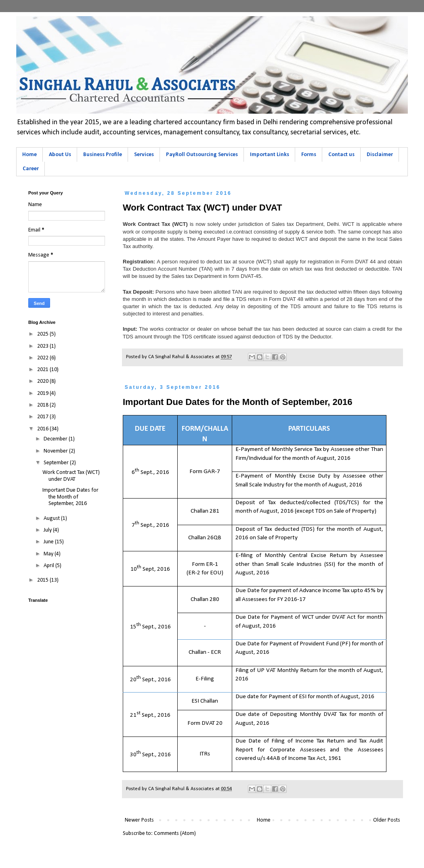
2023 (43, 346)
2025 (43, 334)
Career (31, 169)
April (49, 566)
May (49, 554)
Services (144, 155)
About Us (60, 155)
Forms (309, 155)
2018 (43, 405)
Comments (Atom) (175, 834)
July (48, 530)
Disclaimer (380, 155)
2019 (43, 393)
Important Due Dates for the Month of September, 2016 (237, 402)
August (52, 519)
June (49, 542)
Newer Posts (139, 820)
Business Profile (103, 155)
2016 (43, 429)
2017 (43, 417)
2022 (43, 358)
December (56, 439)
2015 (43, 580)
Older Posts (387, 820)
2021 (43, 370)
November (56, 451)
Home (29, 155)
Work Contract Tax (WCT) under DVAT (202, 208)
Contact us (341, 155)
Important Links (270, 155)
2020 (43, 381)
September (57, 463)
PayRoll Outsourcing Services (202, 155)
